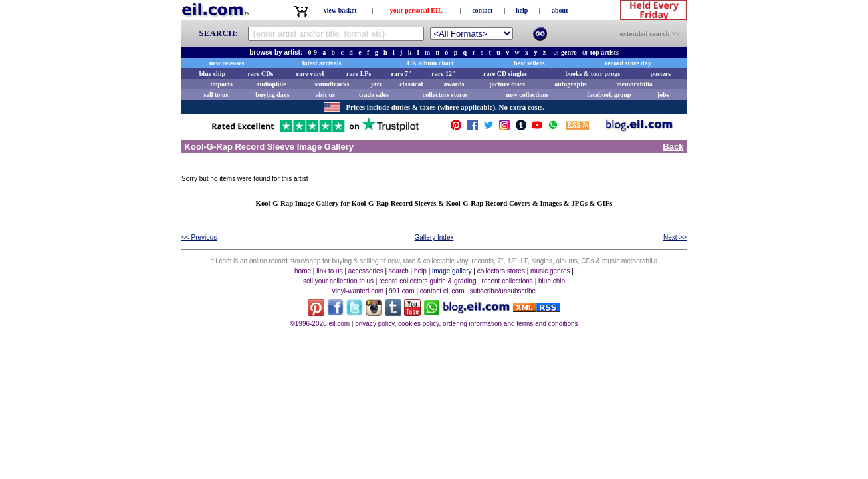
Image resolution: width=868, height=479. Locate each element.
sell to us (216, 95)
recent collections (507, 281)
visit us (325, 95)
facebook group (609, 95)
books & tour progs (593, 74)
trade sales (374, 95)
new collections (528, 95)
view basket (340, 10)
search (399, 271)
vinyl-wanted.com (358, 291)
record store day (628, 63)
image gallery (452, 271)
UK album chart (431, 63)
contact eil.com (442, 291)
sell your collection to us (338, 281)
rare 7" (401, 74)
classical (411, 84)
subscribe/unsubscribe (503, 291)
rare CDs (260, 74)
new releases (227, 63)
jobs (663, 95)
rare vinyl (310, 74)
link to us (329, 271)
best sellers (529, 63)
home (303, 271)
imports (221, 84)
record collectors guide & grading (427, 281)
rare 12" (443, 74)
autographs (570, 84)
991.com (401, 291)
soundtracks (332, 84)
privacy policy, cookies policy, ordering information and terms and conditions (466, 324)
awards (454, 84)
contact (482, 10)
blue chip (212, 74)
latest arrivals (322, 63)
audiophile (271, 84)
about (560, 10)
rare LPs (359, 74)
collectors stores (445, 95)
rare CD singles (505, 74)
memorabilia (634, 84)
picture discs (507, 84)
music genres (550, 271)
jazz (377, 84)
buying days (272, 95)
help (522, 10)
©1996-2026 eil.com (320, 324)
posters (660, 74)
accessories (366, 271)
